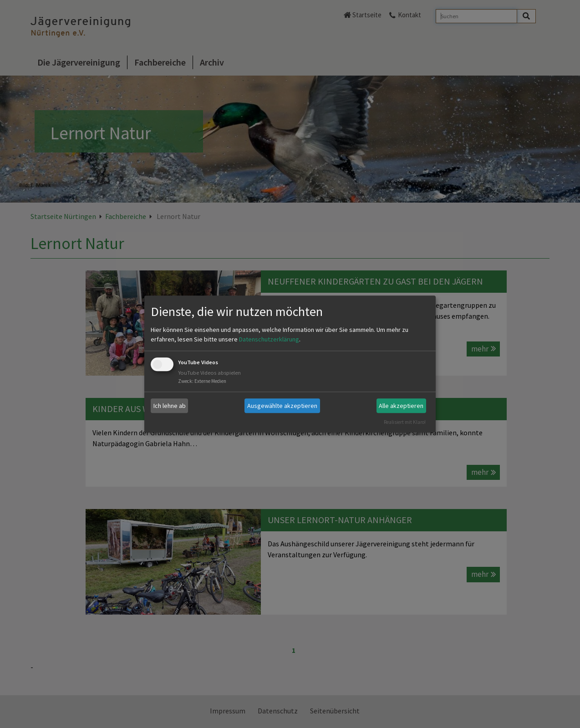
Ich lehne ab (170, 406)
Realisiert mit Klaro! (405, 422)
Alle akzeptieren (401, 406)
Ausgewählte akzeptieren (282, 406)
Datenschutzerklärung (269, 340)
